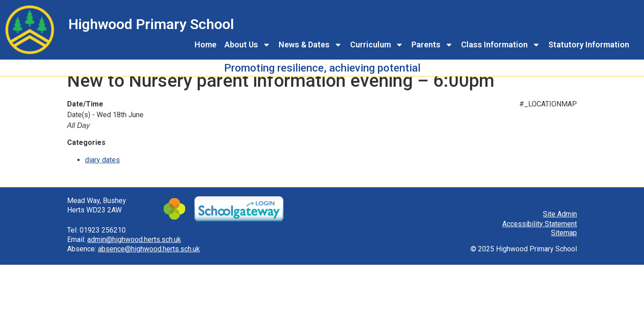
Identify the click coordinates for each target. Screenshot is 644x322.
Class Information (501, 45)
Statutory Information (589, 44)
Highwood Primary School (151, 24)
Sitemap (564, 243)
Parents (432, 45)
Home (205, 44)
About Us (248, 45)
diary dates (102, 170)
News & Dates (310, 45)
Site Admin (560, 224)
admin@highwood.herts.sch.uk (134, 249)
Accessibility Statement (540, 234)
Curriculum (377, 45)
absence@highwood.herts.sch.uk (149, 259)
